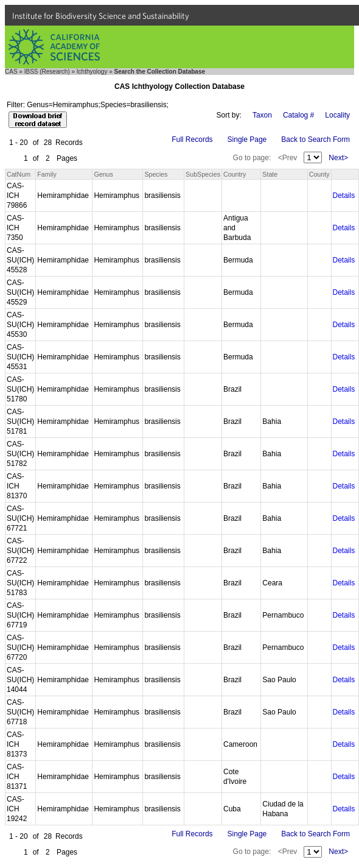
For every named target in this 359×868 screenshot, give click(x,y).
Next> (338, 158)
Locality (337, 115)
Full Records (192, 139)
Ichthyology (92, 72)
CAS (11, 72)
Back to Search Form (315, 139)
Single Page (247, 139)
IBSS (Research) (47, 72)
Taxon (262, 115)
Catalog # (298, 115)
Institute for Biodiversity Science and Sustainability (101, 16)
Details (344, 196)
